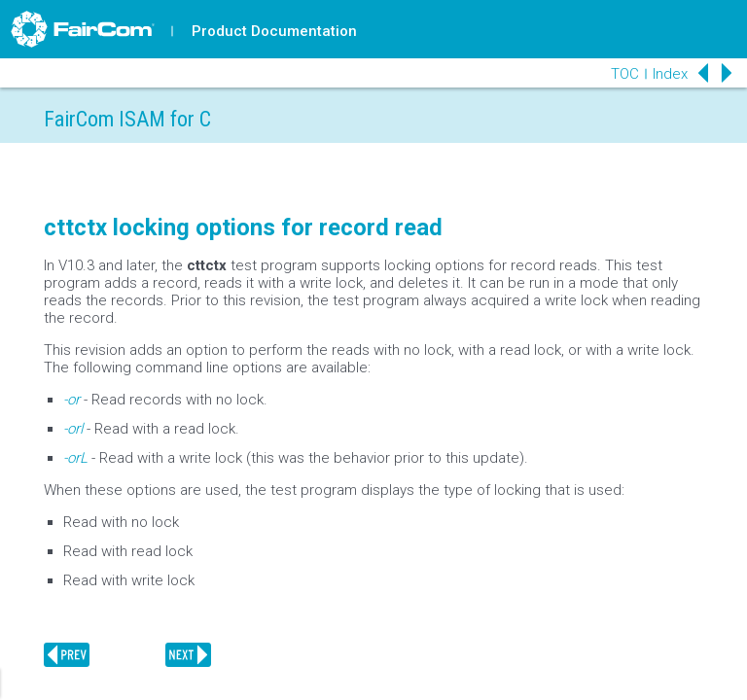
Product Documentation (274, 31)
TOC (625, 74)
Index (670, 74)
